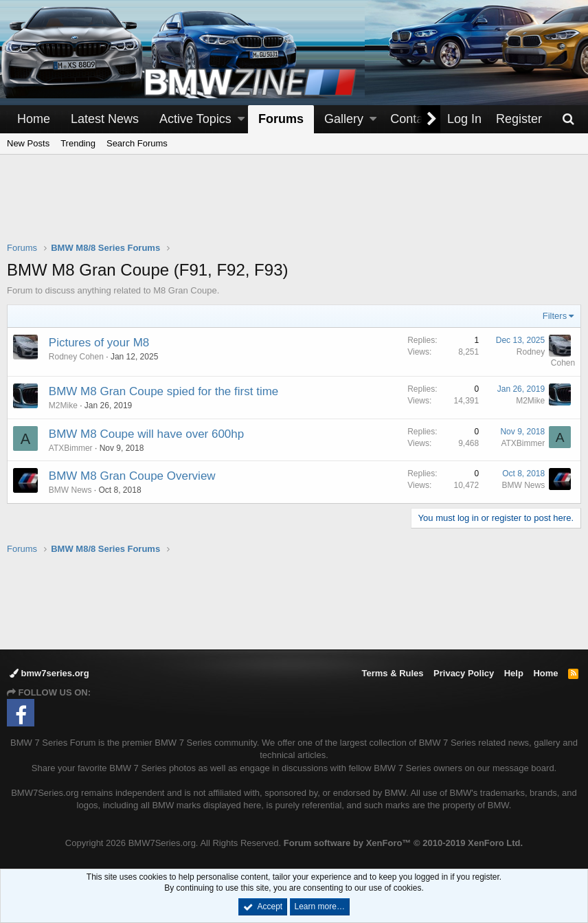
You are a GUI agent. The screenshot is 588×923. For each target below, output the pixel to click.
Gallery (344, 119)
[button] (241, 119)
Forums (281, 119)
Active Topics (195, 119)
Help (514, 673)
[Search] (568, 119)
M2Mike (63, 405)
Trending (78, 143)
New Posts (28, 143)
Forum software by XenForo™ (403, 843)
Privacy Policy (464, 673)
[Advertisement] (294, 207)
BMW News (70, 490)
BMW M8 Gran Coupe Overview (132, 476)
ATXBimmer (71, 448)
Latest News (105, 119)
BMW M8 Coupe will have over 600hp (146, 434)
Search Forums (137, 143)
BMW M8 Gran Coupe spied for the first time (163, 391)
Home (34, 119)
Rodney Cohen (76, 357)
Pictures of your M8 (99, 343)
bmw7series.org (49, 673)
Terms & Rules (392, 673)
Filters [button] (555, 316)
